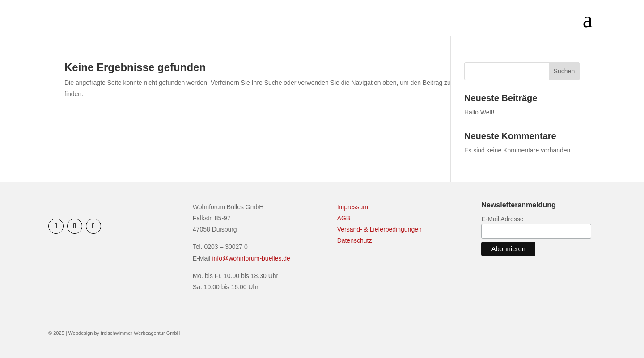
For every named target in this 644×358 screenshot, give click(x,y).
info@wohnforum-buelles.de (251, 258)
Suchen (564, 71)
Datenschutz (355, 240)
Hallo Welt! (479, 112)
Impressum (353, 207)
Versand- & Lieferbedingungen (379, 229)
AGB (344, 218)
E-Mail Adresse (502, 219)
